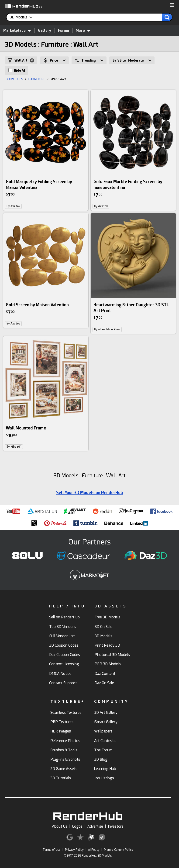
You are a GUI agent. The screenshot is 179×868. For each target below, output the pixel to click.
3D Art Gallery (106, 713)
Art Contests (105, 741)
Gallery (45, 30)
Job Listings (104, 778)
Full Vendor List (62, 636)
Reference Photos (65, 741)
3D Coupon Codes (64, 645)
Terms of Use (52, 850)
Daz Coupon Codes (65, 655)
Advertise (95, 826)
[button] (172, 5)
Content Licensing (64, 664)
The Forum (103, 750)
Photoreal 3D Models (112, 655)
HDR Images (61, 731)
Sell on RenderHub (64, 617)
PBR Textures (62, 722)
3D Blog (101, 759)
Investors (116, 826)
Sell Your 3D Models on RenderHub (89, 493)
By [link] (13, 206)
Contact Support (63, 683)
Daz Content (105, 674)
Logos (77, 826)
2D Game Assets (64, 769)
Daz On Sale (104, 683)
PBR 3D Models (108, 664)
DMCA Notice (60, 674)
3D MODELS (14, 79)
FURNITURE (37, 79)
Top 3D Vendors (62, 627)
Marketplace (17, 30)
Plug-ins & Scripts (65, 759)
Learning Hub (105, 769)
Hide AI (17, 70)
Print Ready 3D (107, 645)
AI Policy (94, 850)
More (83, 30)
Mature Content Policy (119, 850)
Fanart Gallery (106, 722)
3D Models (103, 636)
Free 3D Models (108, 617)
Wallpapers (103, 731)
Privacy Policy (74, 850)
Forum (64, 30)
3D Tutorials (61, 778)
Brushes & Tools (64, 750)
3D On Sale (103, 627)
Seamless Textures (66, 713)
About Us (60, 826)
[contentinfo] (23, 17)
